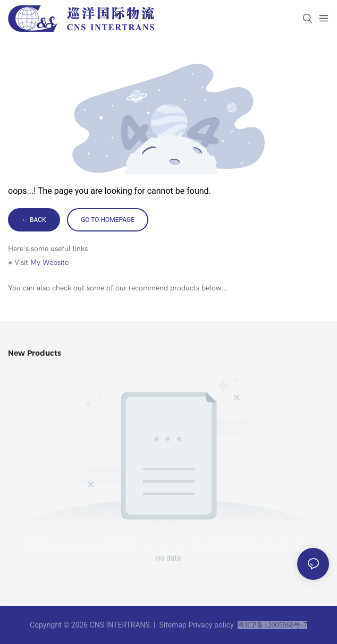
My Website (49, 263)
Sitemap (173, 625)
